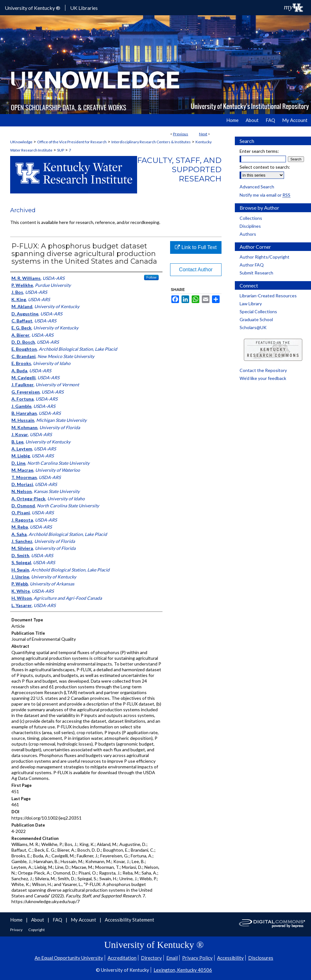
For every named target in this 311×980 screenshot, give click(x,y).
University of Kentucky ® (33, 8)
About (38, 920)
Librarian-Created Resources (268, 296)
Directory (151, 958)
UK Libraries (84, 8)
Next (203, 134)
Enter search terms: (259, 151)
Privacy (17, 930)
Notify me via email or (265, 195)
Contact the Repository (263, 370)
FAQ (58, 920)
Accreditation (122, 958)
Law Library (251, 304)
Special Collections (258, 311)
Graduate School (256, 319)
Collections (251, 218)
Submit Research (256, 273)
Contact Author (196, 270)
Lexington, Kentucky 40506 (183, 970)
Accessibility (230, 958)
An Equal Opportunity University (69, 958)
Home (17, 920)
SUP (61, 150)
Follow (151, 277)
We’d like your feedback (263, 378)
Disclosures (261, 958)
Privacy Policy (197, 958)
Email (172, 958)
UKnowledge (21, 142)
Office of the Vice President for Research (72, 142)
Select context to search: (265, 167)
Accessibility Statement (129, 920)
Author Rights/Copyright (265, 257)
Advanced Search (257, 187)
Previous (181, 134)
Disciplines (250, 226)
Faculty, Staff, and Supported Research (179, 169)
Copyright (36, 930)
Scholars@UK (253, 327)
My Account (84, 920)
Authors (248, 234)
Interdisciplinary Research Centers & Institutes (151, 142)
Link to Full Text (196, 247)
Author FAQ (252, 265)
